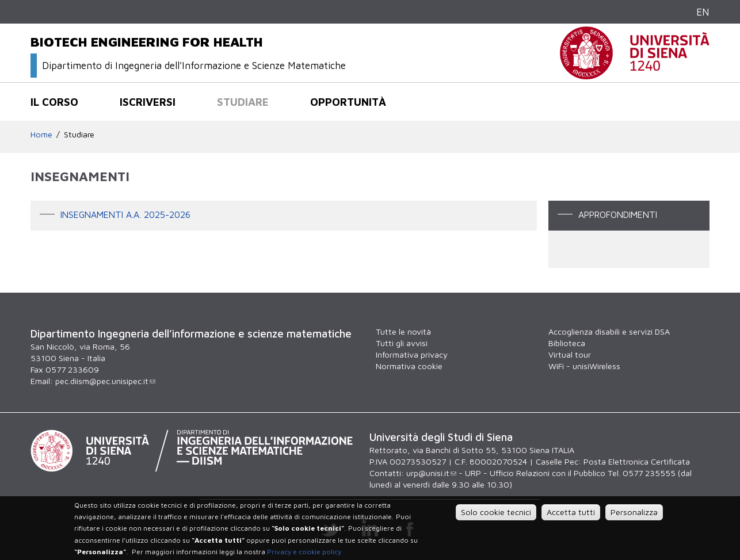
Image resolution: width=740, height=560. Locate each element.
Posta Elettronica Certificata (637, 461)
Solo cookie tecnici (496, 512)
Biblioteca (567, 343)
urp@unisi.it (431, 473)
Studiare (243, 102)
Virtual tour (570, 354)
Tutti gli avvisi (402, 343)
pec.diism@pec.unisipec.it (105, 381)
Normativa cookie (409, 366)
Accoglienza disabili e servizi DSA (609, 331)
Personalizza (634, 512)
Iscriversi (148, 102)
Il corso (54, 102)
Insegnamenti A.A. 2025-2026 (125, 214)
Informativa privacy (412, 354)
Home (41, 134)
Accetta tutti (571, 512)
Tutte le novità (403, 331)
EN (703, 12)
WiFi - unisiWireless (584, 366)
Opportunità (348, 102)
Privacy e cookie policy (304, 552)
